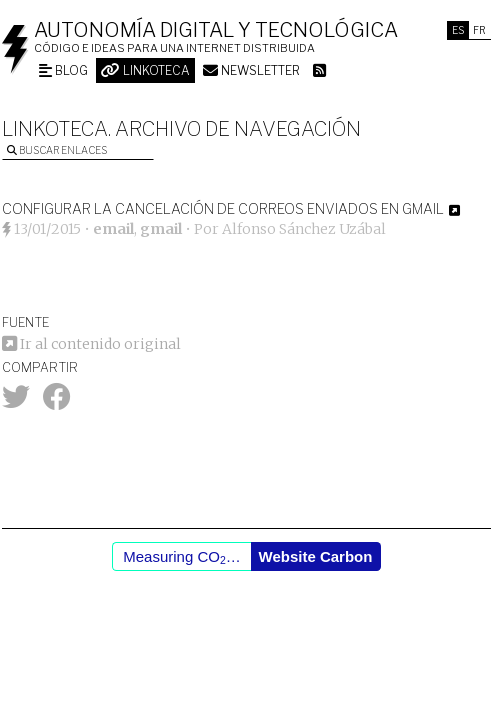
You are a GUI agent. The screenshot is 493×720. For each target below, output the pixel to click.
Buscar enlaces (57, 150)
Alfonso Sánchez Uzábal (304, 229)
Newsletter (251, 70)
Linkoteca (145, 70)
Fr (479, 30)
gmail (161, 229)
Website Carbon (316, 556)
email (113, 229)
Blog (63, 70)
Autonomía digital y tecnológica (216, 30)
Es (458, 30)
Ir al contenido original (91, 344)
